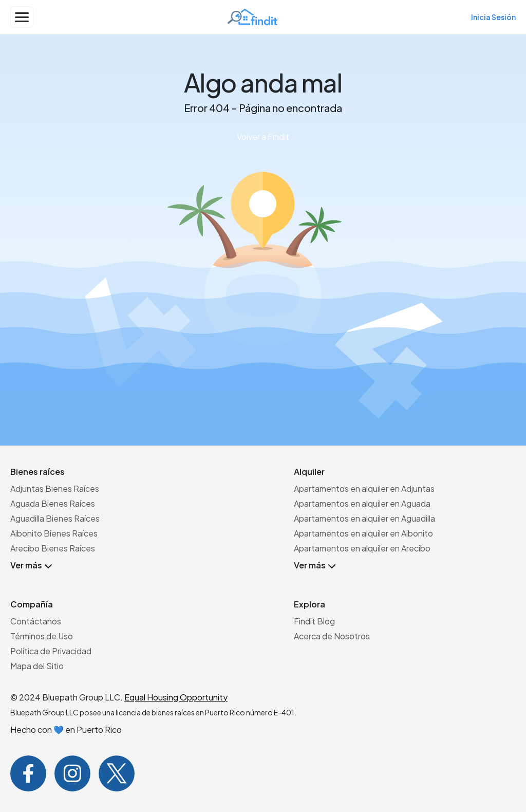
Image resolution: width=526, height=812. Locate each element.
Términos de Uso (42, 636)
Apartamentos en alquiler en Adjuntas (364, 488)
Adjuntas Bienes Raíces (55, 488)
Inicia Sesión (493, 17)
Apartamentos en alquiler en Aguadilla (364, 518)
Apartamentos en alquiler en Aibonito (363, 533)
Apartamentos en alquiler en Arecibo (362, 548)
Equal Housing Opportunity (176, 697)
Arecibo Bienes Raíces (53, 548)
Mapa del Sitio (37, 666)
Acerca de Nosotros (332, 636)
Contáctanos (36, 621)
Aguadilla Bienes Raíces (55, 518)
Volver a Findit (263, 136)
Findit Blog (314, 621)
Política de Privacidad (51, 651)
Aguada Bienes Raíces (53, 503)
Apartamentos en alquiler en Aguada (362, 503)
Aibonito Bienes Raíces (54, 533)
